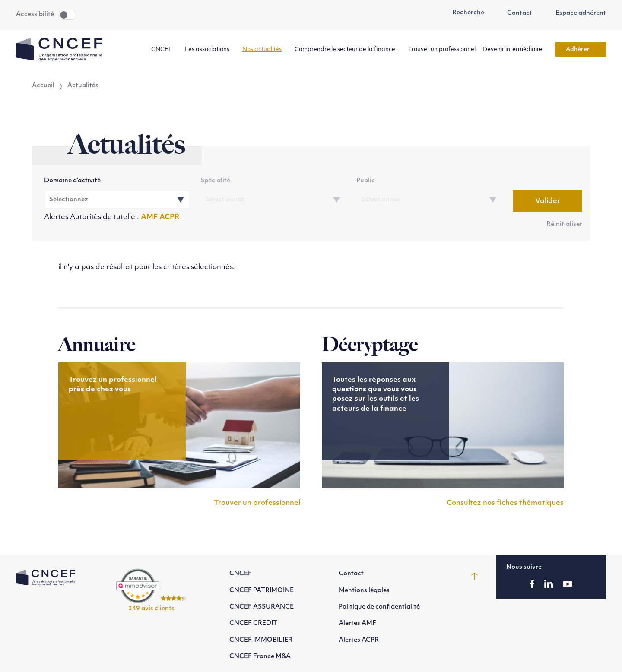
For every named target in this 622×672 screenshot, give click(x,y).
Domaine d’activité (72, 181)
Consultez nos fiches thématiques (505, 503)
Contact (515, 13)
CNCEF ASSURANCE (262, 607)
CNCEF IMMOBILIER (261, 640)
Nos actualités (265, 49)
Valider (548, 201)
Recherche (463, 13)
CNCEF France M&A (260, 657)
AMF (150, 217)
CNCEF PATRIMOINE (262, 591)
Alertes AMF (357, 623)
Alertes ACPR (359, 640)
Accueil (43, 86)
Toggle (67, 15)
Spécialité (215, 181)
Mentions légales (364, 591)
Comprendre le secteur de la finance (348, 49)
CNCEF (165, 49)
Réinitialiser (564, 224)
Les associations (210, 49)
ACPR (170, 217)
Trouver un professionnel (442, 49)
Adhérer (581, 49)
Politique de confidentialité (379, 607)
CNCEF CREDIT (253, 623)
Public (366, 181)
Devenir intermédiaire (516, 49)
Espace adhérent (576, 13)
